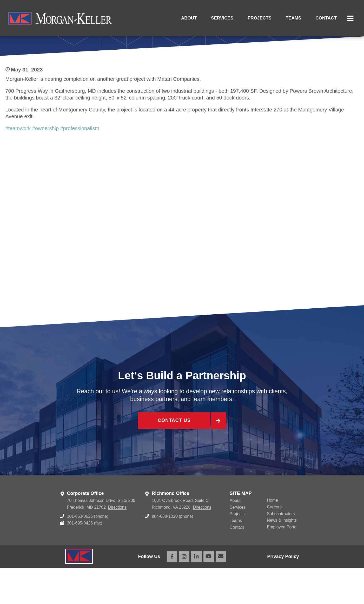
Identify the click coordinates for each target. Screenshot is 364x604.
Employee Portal (282, 563)
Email (221, 592)
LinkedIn (196, 592)
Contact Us (174, 457)
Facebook (172, 592)
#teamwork (18, 164)
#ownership (45, 164)
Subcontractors (281, 549)
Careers (274, 543)
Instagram (184, 592)
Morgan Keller (60, 18)
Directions (117, 543)
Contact (326, 18)
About (189, 18)
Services (222, 18)
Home (272, 536)
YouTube (209, 592)
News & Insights (282, 556)
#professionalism (80, 164)
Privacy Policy (283, 592)
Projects (260, 18)
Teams (294, 18)
